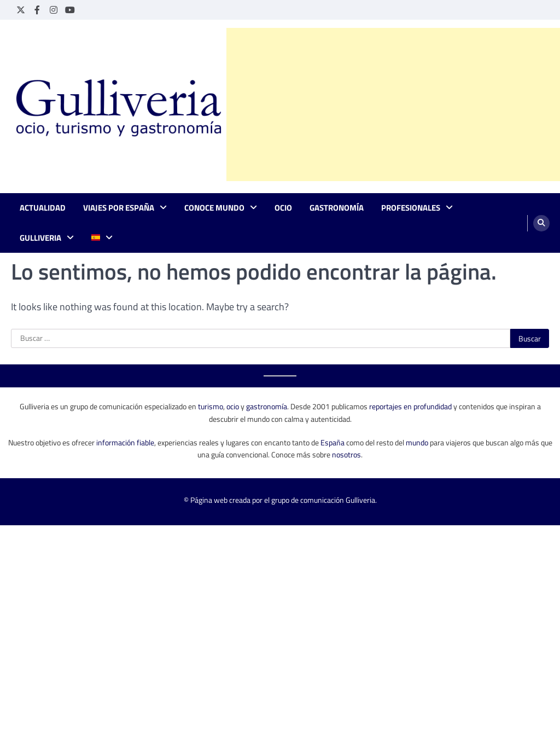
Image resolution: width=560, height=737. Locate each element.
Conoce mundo (214, 208)
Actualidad (43, 208)
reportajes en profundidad (410, 406)
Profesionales (411, 208)
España (332, 442)
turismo (211, 406)
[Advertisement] (393, 105)
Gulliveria (40, 238)
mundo (417, 442)
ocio (233, 406)
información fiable (125, 442)
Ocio (283, 208)
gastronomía (267, 406)
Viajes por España (119, 208)
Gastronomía (337, 208)
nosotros (346, 454)
